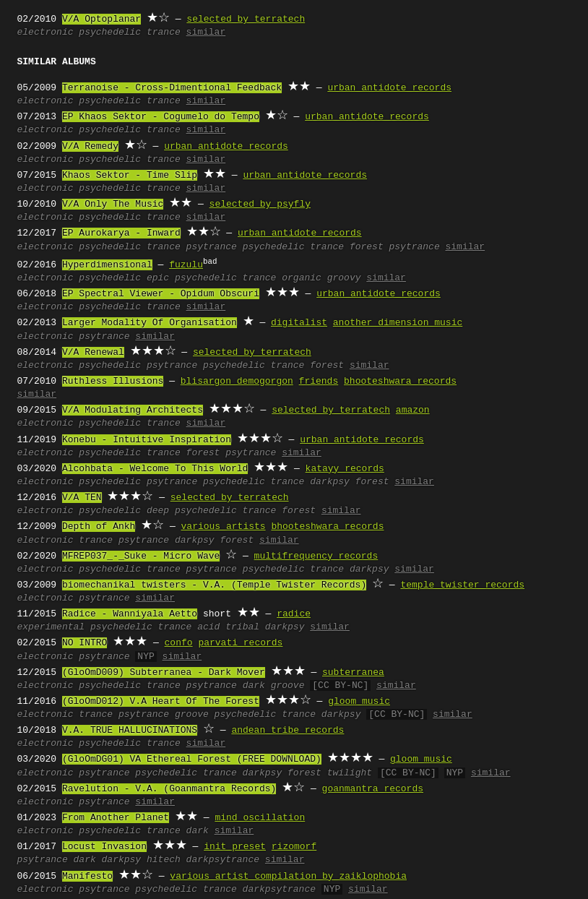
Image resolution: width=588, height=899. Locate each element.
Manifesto (87, 877)
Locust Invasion (104, 847)
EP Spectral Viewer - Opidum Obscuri (161, 294)
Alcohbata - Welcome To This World (155, 469)
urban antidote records (389, 88)
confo (179, 643)
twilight (350, 773)
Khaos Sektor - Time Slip (130, 176)
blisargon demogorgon (237, 382)
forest (327, 366)
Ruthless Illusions (113, 382)
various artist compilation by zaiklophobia (288, 877)
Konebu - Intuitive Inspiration (147, 440)
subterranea (353, 673)
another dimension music (398, 323)
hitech (164, 860)
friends (319, 382)
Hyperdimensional (107, 265)
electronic (46, 33)
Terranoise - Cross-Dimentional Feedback (172, 88)
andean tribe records (287, 731)
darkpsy (330, 482)
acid (208, 627)
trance (164, 247)
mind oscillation (260, 818)
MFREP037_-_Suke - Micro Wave (141, 556)
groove (288, 686)
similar (206, 33)
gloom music (359, 702)
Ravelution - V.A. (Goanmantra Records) (169, 789)
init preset (235, 847)
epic (158, 278)
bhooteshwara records (400, 382)
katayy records (345, 469)
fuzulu (186, 265)
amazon (413, 410)
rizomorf (294, 847)
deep (158, 511)
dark (254, 686)
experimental (51, 627)
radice (294, 614)
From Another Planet (116, 818)
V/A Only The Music (113, 205)
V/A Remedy (90, 147)
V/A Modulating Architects (133, 410)
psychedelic (110, 247)
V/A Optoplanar (101, 20)
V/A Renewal (93, 353)
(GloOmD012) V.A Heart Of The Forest (161, 702)
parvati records (240, 643)
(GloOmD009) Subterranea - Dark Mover (164, 673)
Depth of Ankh (99, 527)
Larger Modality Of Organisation (150, 323)
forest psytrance (395, 247)
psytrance (212, 247)
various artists (224, 527)
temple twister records (462, 585)
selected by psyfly (260, 205)
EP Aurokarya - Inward (121, 233)
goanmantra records (373, 789)
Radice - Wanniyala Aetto (130, 614)
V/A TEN (82, 498)
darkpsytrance (223, 860)
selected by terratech (246, 20)
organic (302, 278)
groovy (344, 278)
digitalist (299, 323)
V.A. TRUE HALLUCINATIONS (130, 731)
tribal (242, 627)
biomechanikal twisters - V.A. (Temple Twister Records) (214, 585)
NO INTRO (85, 643)
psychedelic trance (129, 33)
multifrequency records (316, 556)
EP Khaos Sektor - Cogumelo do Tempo (161, 117)
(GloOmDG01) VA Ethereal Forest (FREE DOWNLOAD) (192, 760)
